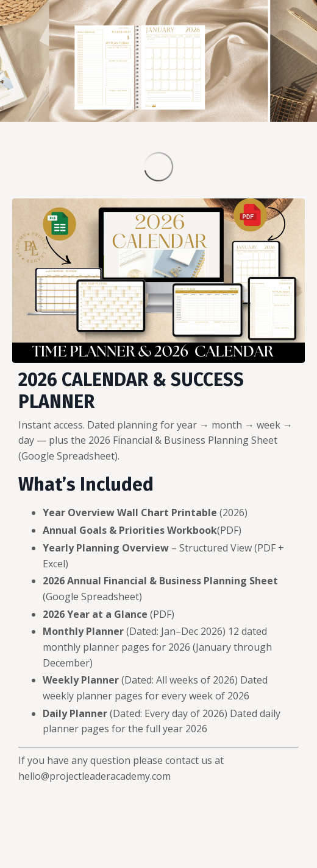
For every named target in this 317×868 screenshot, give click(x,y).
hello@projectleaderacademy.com (94, 776)
